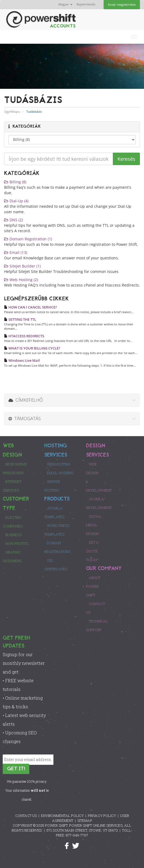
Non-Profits (17, 543)
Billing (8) (15, 182)
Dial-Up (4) (16, 201)
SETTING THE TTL (20, 319)
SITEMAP (85, 820)
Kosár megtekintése (122, 4)
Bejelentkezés (86, 4)
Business (14, 535)
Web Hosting (59, 464)
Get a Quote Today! (92, 551)
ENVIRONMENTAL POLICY (62, 816)
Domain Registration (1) (28, 239)
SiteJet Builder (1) (22, 266)
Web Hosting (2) (21, 280)
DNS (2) (13, 220)
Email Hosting (60, 473)
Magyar (65, 4)
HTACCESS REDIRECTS (24, 336)
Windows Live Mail (22, 360)
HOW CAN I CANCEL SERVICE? (31, 307)
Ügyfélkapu (12, 111)
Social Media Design (94, 525)
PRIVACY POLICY (102, 816)
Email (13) (16, 252)
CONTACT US (26, 816)
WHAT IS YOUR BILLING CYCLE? (32, 348)
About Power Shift (93, 586)
